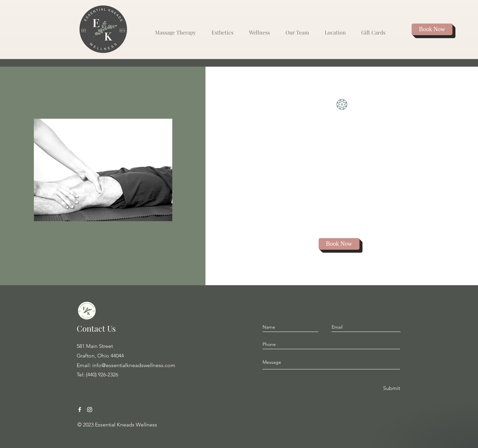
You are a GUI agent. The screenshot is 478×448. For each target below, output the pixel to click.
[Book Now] (432, 29)
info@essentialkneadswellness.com (134, 365)
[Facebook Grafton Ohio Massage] (80, 410)
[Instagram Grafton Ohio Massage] (90, 410)
